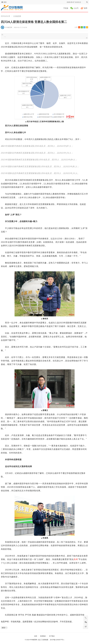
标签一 (4, 628)
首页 (36, 636)
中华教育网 (17, 16)
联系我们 (43, 636)
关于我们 (52, 636)
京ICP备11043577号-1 (57, 640)
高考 (76, 559)
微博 (86, 8)
